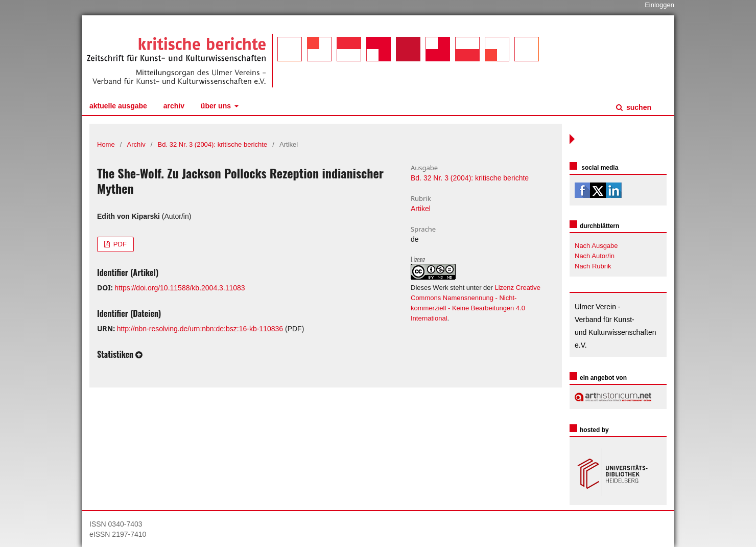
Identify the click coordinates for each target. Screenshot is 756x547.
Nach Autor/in (595, 256)
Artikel (421, 209)
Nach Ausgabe (596, 246)
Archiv (174, 106)
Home (106, 144)
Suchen (638, 107)
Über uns (217, 106)
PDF (119, 244)
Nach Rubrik (593, 266)
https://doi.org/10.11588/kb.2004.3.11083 (180, 288)
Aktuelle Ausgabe (118, 106)
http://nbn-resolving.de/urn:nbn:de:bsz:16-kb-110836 (200, 329)
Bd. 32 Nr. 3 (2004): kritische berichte (213, 144)
